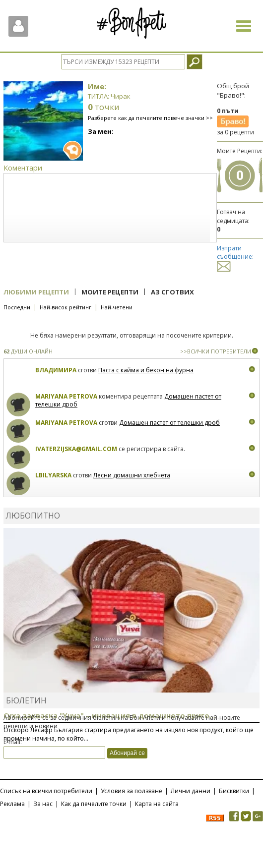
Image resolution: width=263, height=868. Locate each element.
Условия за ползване (131, 791)
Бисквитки (234, 791)
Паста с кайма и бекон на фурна (146, 370)
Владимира (56, 370)
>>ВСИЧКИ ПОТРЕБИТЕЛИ (216, 351)
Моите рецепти (110, 292)
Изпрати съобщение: (235, 257)
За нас (43, 804)
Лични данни (191, 791)
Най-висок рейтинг (66, 307)
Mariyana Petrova (66, 396)
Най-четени (117, 307)
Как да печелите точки (94, 804)
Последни (17, 307)
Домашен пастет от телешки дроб (169, 423)
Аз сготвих (172, 292)
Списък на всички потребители (46, 791)
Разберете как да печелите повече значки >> (150, 118)
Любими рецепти (36, 292)
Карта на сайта (157, 804)
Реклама (12, 804)
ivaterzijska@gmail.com (76, 449)
